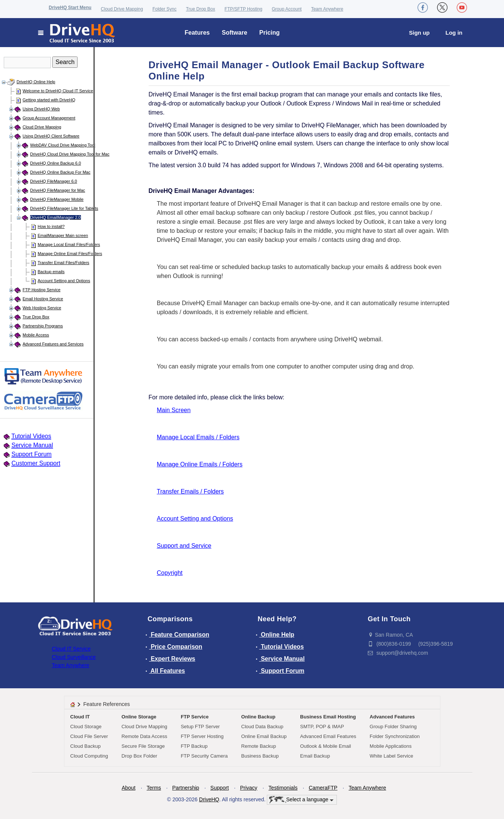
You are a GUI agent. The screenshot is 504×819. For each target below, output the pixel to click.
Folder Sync (164, 9)
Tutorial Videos (31, 436)
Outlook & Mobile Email (325, 746)
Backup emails (51, 272)
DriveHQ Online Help (36, 82)
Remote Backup (259, 746)
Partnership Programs (43, 326)
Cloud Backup (86, 746)
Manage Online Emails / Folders (200, 464)
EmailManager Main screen (63, 235)
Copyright (170, 573)
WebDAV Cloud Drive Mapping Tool (63, 145)
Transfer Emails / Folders (190, 491)
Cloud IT (80, 717)
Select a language (301, 800)
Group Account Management (49, 118)
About (129, 788)
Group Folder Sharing (393, 727)
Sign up (419, 33)
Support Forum (31, 454)
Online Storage (139, 717)
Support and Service (184, 546)
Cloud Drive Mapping (122, 9)
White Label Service (391, 756)
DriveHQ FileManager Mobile (57, 199)
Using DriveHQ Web (41, 109)
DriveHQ (209, 799)
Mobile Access (36, 335)
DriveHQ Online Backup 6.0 (56, 163)
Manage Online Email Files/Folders (70, 254)
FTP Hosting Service (42, 290)
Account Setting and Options (64, 281)
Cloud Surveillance (74, 657)
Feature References (107, 704)
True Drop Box (201, 9)
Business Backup (260, 756)
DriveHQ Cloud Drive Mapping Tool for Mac (70, 154)
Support (220, 788)
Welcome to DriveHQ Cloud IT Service (58, 91)
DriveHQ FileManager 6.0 (54, 181)
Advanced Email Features (328, 736)
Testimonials (283, 788)
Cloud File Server (89, 736)
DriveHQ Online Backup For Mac (60, 172)
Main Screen (174, 410)
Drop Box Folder (139, 756)
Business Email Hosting (328, 717)
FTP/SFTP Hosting (244, 9)
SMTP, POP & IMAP (322, 727)
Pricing (270, 33)
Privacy (249, 788)
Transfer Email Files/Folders (63, 263)
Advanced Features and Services (53, 344)
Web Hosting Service (42, 308)
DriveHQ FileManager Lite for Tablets (64, 208)
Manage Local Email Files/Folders (69, 244)
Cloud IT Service (71, 649)
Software (234, 33)
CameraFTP (323, 788)
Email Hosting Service (43, 299)
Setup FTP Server (200, 727)
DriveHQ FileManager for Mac (58, 190)
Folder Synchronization (395, 736)
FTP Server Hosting (202, 736)
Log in (454, 33)
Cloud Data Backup (262, 727)
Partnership (186, 788)
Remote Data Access (144, 736)
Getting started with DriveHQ (49, 100)
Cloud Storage (86, 727)
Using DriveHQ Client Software (51, 136)
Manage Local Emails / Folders (198, 437)
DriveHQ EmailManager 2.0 (56, 217)
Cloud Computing (89, 756)
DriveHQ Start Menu (70, 8)
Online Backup (258, 717)
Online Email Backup (264, 736)
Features (197, 33)
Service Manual (32, 445)
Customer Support (36, 463)
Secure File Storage (143, 746)
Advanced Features (392, 717)
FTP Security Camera (204, 756)
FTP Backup (194, 746)
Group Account (287, 9)
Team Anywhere (327, 9)
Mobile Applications (391, 746)
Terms (154, 788)
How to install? (51, 226)
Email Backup (315, 756)
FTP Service (195, 717)
